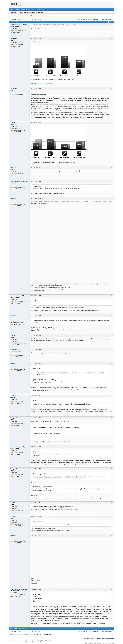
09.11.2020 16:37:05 (36, 168)
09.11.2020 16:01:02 (36, 123)
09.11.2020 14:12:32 (36, 39)
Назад (19, 19)
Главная (13, 9)
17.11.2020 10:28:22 (36, 350)
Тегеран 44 (14, 39)
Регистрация (39, 9)
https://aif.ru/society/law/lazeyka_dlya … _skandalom (46, 434)
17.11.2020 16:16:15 (36, 396)
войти (98, 19)
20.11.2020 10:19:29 (36, 447)
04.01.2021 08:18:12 (36, 589)
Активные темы (21, 9)
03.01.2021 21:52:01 (36, 535)
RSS (111, 22)
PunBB (89, 638)
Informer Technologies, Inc (107, 638)
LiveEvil (13, 168)
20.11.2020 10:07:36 (36, 418)
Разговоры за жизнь (23, 16)
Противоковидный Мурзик (19, 25)
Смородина (14, 350)
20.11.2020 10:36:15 (36, 503)
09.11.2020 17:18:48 (36, 182)
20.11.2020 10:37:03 (36, 517)
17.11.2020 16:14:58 (36, 363)
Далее (40, 19)
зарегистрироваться (107, 19)
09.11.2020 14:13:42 (36, 89)
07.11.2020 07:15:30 (36, 25)
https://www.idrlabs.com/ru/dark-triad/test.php (42, 84)
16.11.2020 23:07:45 (36, 198)
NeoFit (13, 123)
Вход (45, 9)
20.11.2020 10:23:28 (36, 469)
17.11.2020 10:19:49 (36, 315)
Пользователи (30, 9)
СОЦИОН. (15, 4)
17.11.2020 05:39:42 (36, 296)
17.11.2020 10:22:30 (36, 336)
